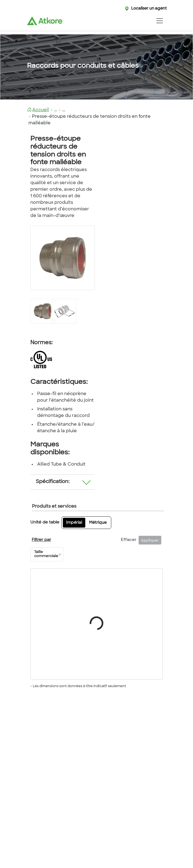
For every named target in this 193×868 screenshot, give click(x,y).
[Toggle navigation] (160, 21)
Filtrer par (41, 540)
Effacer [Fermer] (129, 540)
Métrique (98, 523)
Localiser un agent (149, 9)
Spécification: (53, 482)
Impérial (74, 523)
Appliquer (150, 541)
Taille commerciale (46, 554)
